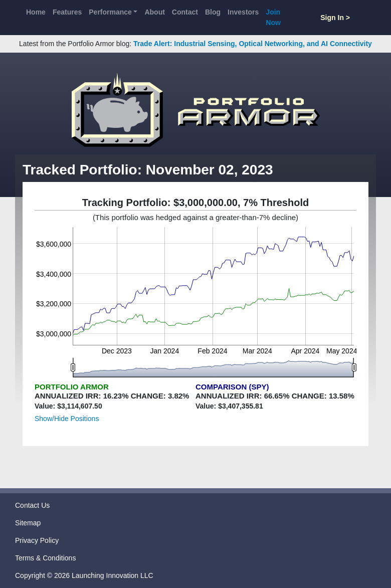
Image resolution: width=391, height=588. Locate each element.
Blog (213, 12)
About (154, 12)
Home (36, 12)
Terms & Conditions (45, 558)
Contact (185, 12)
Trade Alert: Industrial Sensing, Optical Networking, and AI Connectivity (253, 44)
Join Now (273, 17)
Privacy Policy (37, 540)
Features (67, 12)
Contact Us (32, 505)
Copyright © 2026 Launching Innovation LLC (84, 575)
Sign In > (335, 18)
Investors (243, 12)
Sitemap (28, 523)
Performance (110, 12)
